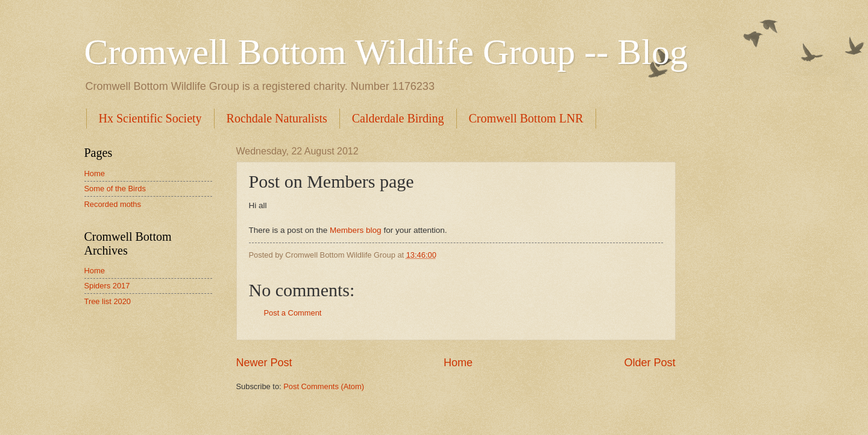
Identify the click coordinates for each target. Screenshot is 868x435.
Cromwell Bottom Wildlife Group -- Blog (386, 52)
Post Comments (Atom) (324, 386)
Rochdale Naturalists (277, 118)
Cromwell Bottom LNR (526, 118)
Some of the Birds (115, 189)
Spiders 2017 (107, 286)
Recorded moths (113, 204)
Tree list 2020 (108, 301)
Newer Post (264, 363)
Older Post (649, 363)
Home (458, 363)
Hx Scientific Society (150, 118)
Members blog (354, 230)
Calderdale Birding (398, 118)
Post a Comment (293, 313)
